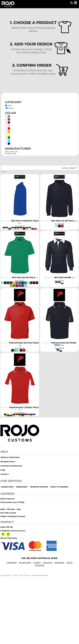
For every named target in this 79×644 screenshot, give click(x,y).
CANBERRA (12, 563)
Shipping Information (11, 466)
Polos (11, 108)
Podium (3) (11, 154)
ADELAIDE (48, 563)
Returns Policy (8, 462)
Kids (10, 105)
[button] (71, 3)
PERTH (70, 563)
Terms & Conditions (10, 457)
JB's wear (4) (11, 151)
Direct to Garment (59, 487)
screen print (7, 487)
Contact (5, 474)
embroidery (22, 487)
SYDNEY (37, 563)
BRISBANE (60, 563)
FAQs (3, 470)
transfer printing (39, 487)
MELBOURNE (25, 563)
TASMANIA (39, 565)
